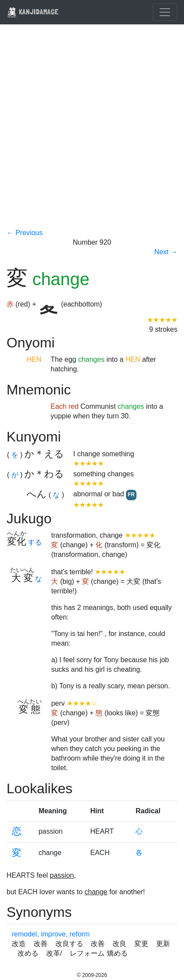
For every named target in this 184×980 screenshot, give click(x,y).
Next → (166, 252)
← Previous (25, 233)
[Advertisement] (92, 132)
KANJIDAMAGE (33, 12)
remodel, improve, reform (51, 934)
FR (131, 495)
